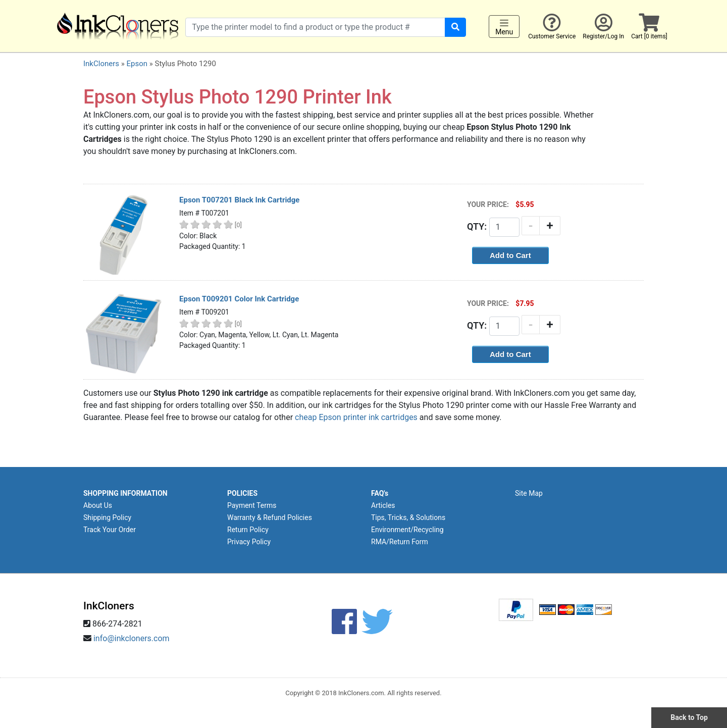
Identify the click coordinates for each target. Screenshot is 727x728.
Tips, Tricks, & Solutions (408, 517)
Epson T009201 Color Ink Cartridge (239, 299)
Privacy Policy (249, 542)
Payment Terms (252, 505)
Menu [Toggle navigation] (504, 27)
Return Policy (248, 530)
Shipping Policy (107, 517)
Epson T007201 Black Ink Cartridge (239, 200)
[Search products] (315, 27)
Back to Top (689, 717)
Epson (137, 64)
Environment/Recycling (407, 530)
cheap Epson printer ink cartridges (356, 417)
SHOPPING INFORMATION (125, 493)
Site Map (529, 493)
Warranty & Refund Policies (270, 517)
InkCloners (101, 64)
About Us (98, 505)
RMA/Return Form (400, 542)
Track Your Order (110, 530)
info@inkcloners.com (132, 638)
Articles (383, 505)
